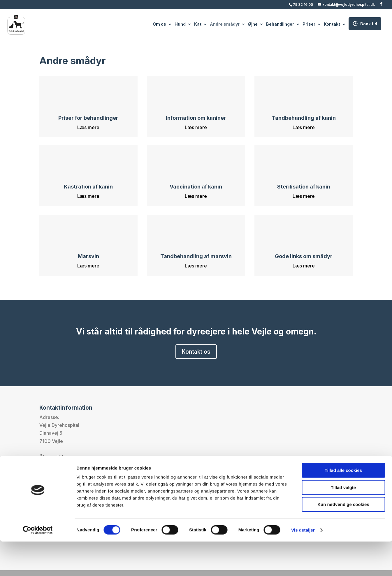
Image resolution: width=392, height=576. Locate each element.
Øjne (253, 25)
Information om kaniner (196, 118)
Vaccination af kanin (196, 187)
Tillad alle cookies (343, 505)
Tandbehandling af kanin (304, 118)
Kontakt (332, 25)
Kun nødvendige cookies (343, 539)
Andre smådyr (225, 25)
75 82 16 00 (303, 5)
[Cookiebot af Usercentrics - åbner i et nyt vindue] (38, 565)
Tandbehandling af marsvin (196, 256)
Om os (159, 25)
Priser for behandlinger (88, 118)
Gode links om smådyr (304, 256)
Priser (309, 25)
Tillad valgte (343, 522)
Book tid (369, 24)
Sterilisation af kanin (304, 187)
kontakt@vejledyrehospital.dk (89, 489)
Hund (180, 25)
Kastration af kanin (88, 187)
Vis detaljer (303, 564)
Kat (198, 25)
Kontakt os (196, 352)
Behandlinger (280, 25)
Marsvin (88, 256)
